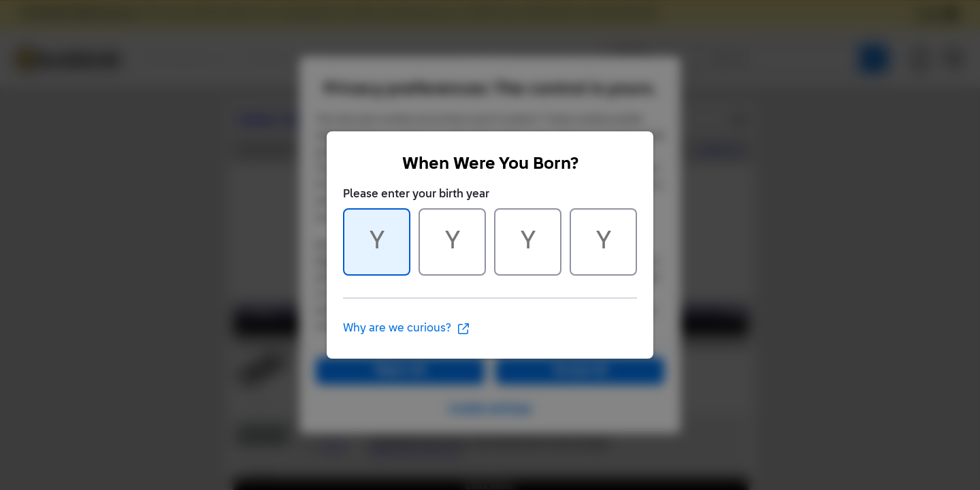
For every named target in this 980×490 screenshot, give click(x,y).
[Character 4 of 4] (603, 242)
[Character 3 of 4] (528, 242)
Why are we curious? (407, 329)
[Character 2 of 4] (452, 242)
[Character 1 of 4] (377, 242)
